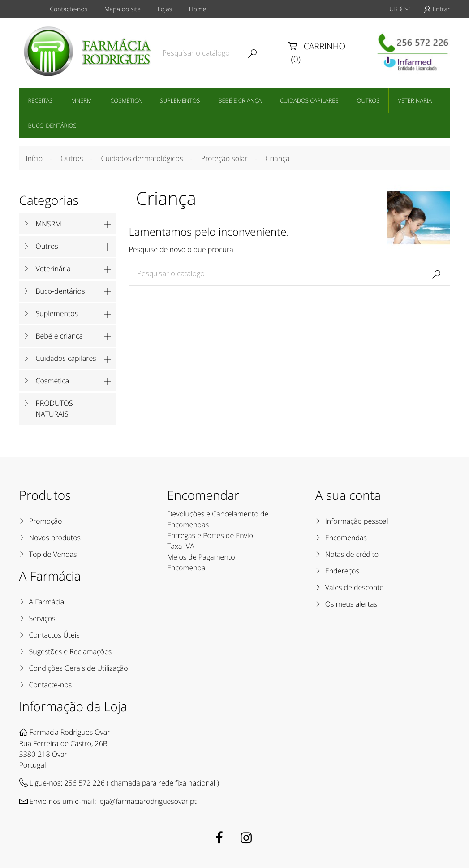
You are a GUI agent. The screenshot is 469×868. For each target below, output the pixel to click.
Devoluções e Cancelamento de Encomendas (218, 519)
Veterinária (415, 100)
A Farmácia (47, 602)
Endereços (342, 571)
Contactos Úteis (54, 635)
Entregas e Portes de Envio (210, 535)
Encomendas (346, 538)
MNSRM (82, 100)
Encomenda (186, 568)
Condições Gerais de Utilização (79, 668)
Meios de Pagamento (201, 557)
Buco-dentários (52, 126)
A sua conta (348, 495)
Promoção (46, 521)
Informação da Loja (73, 707)
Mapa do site (123, 9)
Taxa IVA (181, 546)
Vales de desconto (355, 587)
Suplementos (180, 100)
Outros (368, 100)
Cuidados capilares (309, 100)
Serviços (42, 618)
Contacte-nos (69, 9)
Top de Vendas (53, 554)
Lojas (165, 9)
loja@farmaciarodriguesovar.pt (147, 801)
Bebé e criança (240, 100)
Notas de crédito (352, 554)
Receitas (41, 100)
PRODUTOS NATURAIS (54, 408)
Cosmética (126, 100)
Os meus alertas (351, 604)
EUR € (398, 9)
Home (198, 9)
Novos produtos (55, 538)
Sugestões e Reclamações (71, 651)
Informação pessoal (357, 521)
